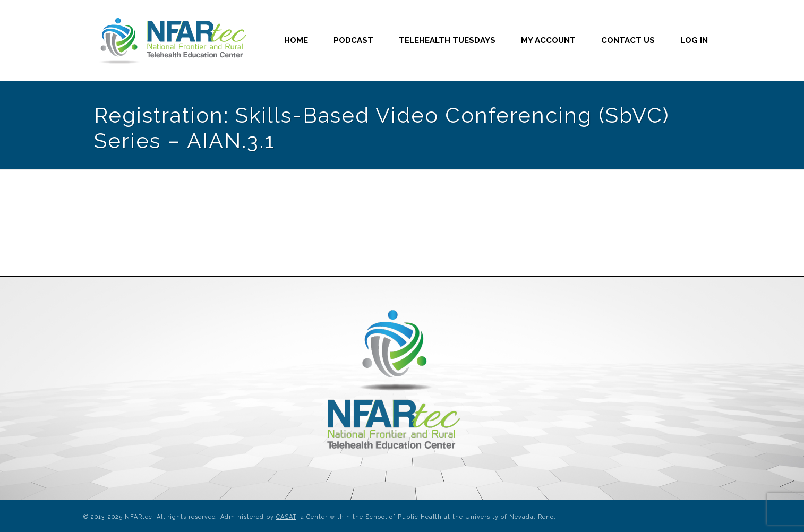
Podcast (353, 40)
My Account (548, 40)
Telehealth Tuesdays (447, 40)
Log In (694, 40)
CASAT (286, 517)
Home (296, 40)
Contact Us (628, 40)
